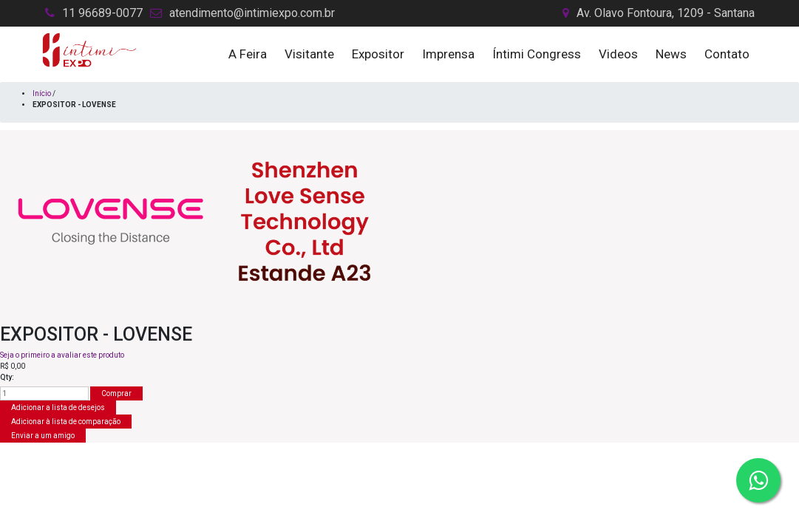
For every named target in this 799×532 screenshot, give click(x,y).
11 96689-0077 (102, 13)
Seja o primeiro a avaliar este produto (62, 355)
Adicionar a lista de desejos (58, 407)
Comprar (116, 393)
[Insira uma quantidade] (44, 393)
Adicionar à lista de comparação (66, 422)
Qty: (7, 377)
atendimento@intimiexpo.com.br (252, 13)
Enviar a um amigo (43, 436)
